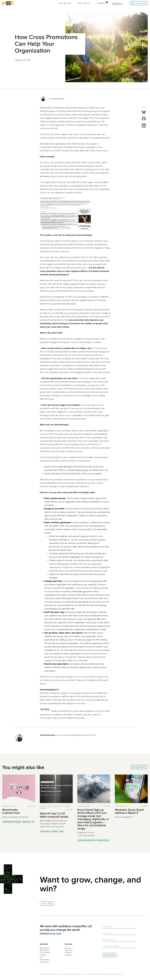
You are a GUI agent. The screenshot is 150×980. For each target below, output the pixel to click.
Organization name (111, 946)
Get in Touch (139, 3)
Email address (109, 940)
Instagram (69, 955)
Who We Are (65, 3)
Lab (41, 957)
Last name (107, 933)
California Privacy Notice (72, 974)
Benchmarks (45, 960)
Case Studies (45, 953)
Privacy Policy (56, 974)
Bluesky (68, 948)
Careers (101, 3)
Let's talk (47, 904)
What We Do (84, 3)
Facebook (69, 950)
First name (107, 927)
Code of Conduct (89, 974)
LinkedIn (68, 953)
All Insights (139, 767)
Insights (117, 3)
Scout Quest (45, 962)
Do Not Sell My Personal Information (110, 974)
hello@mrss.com (51, 934)
